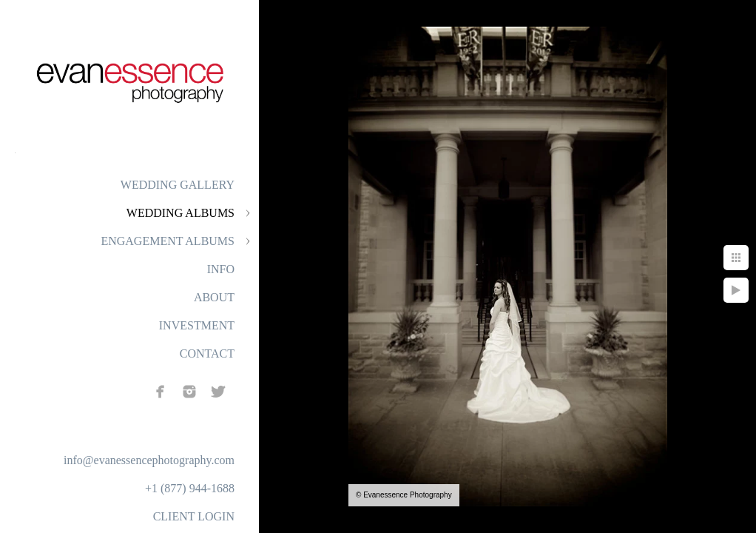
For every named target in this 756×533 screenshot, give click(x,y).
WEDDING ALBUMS (180, 213)
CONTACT (207, 353)
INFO (221, 269)
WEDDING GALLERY (178, 185)
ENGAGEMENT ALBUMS (168, 241)
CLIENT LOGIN (194, 516)
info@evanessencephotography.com (149, 460)
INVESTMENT (197, 325)
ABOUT (214, 297)
